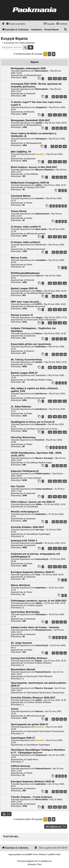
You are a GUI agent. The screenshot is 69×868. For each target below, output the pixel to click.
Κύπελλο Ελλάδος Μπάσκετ (39, 663)
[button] (54, 54)
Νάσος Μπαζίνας (21, 585)
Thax (38, 575)
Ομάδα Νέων (32, 759)
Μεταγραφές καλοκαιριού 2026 (28, 68)
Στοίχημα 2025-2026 (36, 187)
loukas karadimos (44, 489)
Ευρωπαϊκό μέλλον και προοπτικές (31, 344)
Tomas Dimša (19, 211)
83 (53, 522)
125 (60, 283)
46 (61, 296)
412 (60, 115)
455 (55, 367)
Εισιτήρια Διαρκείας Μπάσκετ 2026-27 (33, 572)
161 (60, 310)
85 (53, 252)
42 (57, 466)
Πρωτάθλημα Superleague (38, 534)
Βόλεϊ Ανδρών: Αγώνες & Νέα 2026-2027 (34, 167)
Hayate (39, 661)
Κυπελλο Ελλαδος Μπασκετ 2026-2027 (33, 698)
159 (50, 310)
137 (55, 237)
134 (50, 497)
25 (61, 792)
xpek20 (39, 123)
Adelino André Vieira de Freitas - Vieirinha (35, 627)
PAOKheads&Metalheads (25, 273)
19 (53, 653)
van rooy (40, 530)
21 (53, 177)
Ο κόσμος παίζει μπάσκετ (26, 242)
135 (55, 497)
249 (50, 807)
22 (57, 177)
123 (50, 283)
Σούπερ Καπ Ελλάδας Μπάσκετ (29, 658)
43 (61, 466)
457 (65, 367)
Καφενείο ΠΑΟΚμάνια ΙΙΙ (25, 471)
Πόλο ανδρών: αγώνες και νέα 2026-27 (33, 502)
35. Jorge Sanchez (21, 643)
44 (53, 296)
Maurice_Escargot (44, 458)
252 (65, 807)
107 (60, 417)
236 (50, 567)
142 (55, 79)
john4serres (41, 394)
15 (57, 97)
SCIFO (38, 304)
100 (65, 146)
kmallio (39, 362)
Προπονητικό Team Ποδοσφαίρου (42, 320)
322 (55, 548)
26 (65, 792)
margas (39, 317)
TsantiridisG (41, 375)
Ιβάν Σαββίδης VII (21, 152)
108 (65, 417)
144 (65, 79)
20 (53, 622)
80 (53, 719)
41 (53, 466)
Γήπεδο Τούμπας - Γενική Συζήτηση (31, 797)
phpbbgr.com (46, 861)
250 (55, 807)
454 (50, 367)
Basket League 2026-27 (24, 373)
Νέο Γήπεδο (18, 486)
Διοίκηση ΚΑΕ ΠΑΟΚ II (24, 541)
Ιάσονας (39, 711)
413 (65, 115)
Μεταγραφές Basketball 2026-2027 (30, 120)
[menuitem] (16, 24)
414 (55, 162)
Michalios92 (41, 245)
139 (65, 237)
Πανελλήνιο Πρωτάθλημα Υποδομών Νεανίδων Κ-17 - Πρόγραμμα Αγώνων (38, 751)
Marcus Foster (19, 258)
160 (55, 310)
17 (65, 97)
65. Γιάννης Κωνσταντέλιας (26, 360)
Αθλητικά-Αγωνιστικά (36, 234)
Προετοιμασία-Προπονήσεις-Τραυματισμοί (45, 693)
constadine (41, 260)
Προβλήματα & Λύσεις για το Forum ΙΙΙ (33, 422)
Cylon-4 (39, 276)
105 (50, 417)
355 (65, 323)
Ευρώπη (30, 351)
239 (65, 567)
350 (65, 481)
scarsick (39, 198)
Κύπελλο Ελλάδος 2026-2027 (28, 527)
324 (65, 548)
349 (60, 481)
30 (65, 354)
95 (53, 128)
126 (65, 283)
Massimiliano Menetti (23, 669)
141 (50, 79)
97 (61, 128)
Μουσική (30, 112)
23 (61, 177)
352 (50, 323)
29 (61, 354)
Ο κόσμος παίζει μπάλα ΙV (26, 227)
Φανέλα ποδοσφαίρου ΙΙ (25, 512)
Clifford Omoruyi (21, 766)
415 (60, 162)
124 (55, 283)
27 (53, 354)
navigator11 (41, 107)
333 (55, 432)
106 (55, 417)
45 (57, 296)
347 (50, 481)
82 (61, 719)
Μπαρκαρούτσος (43, 630)
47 (65, 296)
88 (65, 252)
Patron (39, 333)
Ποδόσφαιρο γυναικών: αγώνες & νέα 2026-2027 (39, 601)
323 (60, 548)
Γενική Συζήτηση (34, 478)
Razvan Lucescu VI (22, 315)
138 (60, 237)
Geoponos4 (41, 755)
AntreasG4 (40, 424)
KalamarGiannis (43, 672)
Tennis (15, 709)
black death (41, 229)
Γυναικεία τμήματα (35, 605)
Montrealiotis (42, 71)
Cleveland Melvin (21, 196)
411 (55, 115)
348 (55, 481)
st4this (39, 185)
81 (57, 719)
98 (65, 128)
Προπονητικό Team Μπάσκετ (39, 676)
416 (65, 162)
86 (57, 252)
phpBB (28, 854)
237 (55, 567)
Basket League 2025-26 (24, 288)
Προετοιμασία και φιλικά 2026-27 (30, 724)
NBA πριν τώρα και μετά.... (26, 302)
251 (60, 807)
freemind (40, 440)
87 (61, 252)
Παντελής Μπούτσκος (23, 437)
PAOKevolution (43, 474)
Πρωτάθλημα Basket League (39, 293)
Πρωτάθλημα (32, 174)
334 (60, 432)
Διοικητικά (31, 93)
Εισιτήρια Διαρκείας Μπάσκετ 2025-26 (33, 781)
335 (65, 432)
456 (60, 367)
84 (57, 522)
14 (53, 97)
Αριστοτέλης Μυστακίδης (25, 612)
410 (50, 115)
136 (50, 237)
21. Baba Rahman (21, 407)
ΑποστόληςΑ (42, 559)
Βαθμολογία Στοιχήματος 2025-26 (30, 183)
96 (57, 128)
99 (60, 146)
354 (60, 323)
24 (65, 177)
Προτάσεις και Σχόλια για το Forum (42, 429)
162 (65, 310)
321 (50, 548)
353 (55, 323)
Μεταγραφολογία (34, 75)
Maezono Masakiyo (45, 170)
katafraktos (41, 347)
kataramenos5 (42, 214)
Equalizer (40, 154)
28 (57, 354)
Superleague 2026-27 (23, 738)
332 (50, 432)
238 (60, 567)
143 (60, 79)
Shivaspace (41, 139)
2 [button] (49, 54)
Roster (29, 203)
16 (61, 97)
